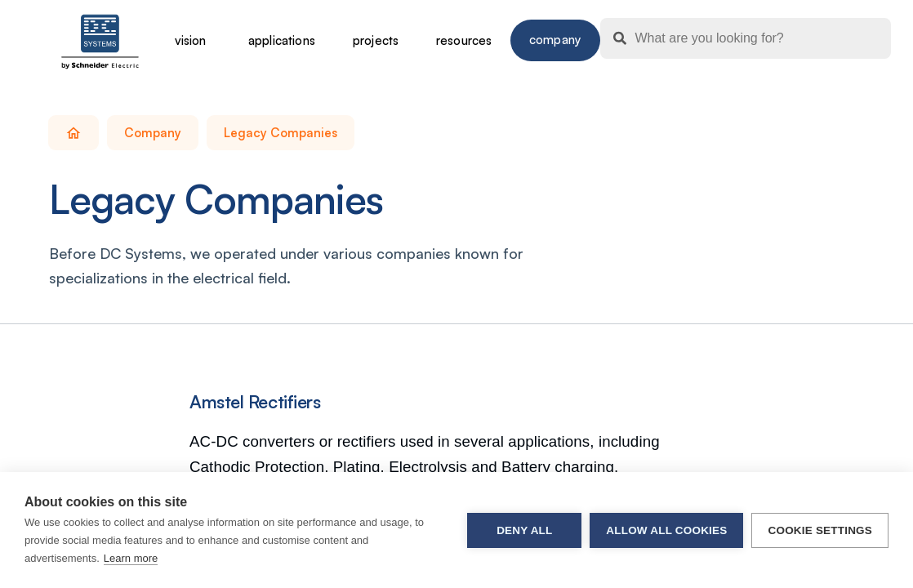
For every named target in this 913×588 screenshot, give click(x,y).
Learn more (131, 558)
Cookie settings (820, 530)
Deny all (524, 530)
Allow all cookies (666, 530)
